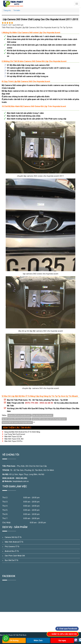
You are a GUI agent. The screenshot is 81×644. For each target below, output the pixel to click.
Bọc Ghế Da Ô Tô (11, 560)
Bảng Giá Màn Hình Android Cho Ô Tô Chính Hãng (21, 432)
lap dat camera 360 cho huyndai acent (16, 419)
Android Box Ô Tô (12, 551)
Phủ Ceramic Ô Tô (12, 547)
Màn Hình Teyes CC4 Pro (12, 441)
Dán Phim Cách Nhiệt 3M (15, 556)
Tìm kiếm (17, 10)
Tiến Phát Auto (9, 466)
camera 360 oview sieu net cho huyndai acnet (49, 419)
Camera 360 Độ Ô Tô (13, 537)
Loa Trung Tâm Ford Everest (13, 434)
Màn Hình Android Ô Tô (14, 542)
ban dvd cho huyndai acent (42, 415)
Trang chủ (7, 10)
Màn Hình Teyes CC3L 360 (13, 439)
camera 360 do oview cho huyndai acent (17, 423)
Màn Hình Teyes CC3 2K (12, 437)
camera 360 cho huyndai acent (19, 415)
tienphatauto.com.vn (21, 481)
